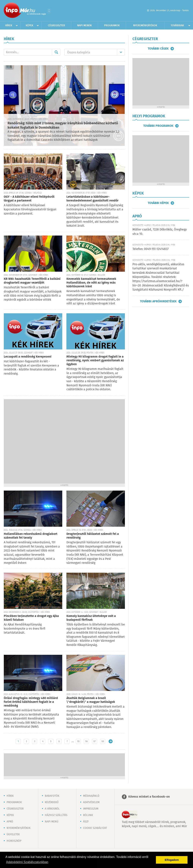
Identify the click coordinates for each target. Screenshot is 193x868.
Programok (112, 26)
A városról (52, 809)
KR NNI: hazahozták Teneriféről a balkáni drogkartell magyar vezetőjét (32, 281)
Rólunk (88, 815)
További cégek (158, 49)
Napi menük (85, 26)
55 (78, 741)
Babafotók (52, 796)
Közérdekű (52, 802)
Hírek (9, 26)
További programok (158, 126)
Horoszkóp (14, 841)
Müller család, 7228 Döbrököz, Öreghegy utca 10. (160, 232)
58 (103, 741)
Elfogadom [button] (172, 860)
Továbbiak (177, 26)
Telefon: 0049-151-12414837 (151, 249)
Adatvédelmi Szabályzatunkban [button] (27, 862)
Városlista (49, 11)
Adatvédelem (91, 802)
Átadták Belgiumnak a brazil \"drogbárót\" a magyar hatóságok (91, 700)
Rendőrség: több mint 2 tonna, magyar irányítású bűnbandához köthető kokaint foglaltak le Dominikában (63, 126)
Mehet (56, 52)
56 (86, 741)
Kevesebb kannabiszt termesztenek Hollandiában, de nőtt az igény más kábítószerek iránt (91, 283)
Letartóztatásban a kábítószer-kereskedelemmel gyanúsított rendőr (92, 199)
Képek (30, 26)
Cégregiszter (56, 26)
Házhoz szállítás (56, 815)
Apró (10, 822)
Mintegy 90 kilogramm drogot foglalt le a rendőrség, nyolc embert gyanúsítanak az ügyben (95, 360)
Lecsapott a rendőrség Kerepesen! (28, 357)
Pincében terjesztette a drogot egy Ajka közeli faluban (31, 618)
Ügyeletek (13, 835)
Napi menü (52, 822)
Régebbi (111, 741)
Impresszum (91, 809)
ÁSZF (86, 822)
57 (95, 741)
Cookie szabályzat (95, 828)
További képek (158, 203)
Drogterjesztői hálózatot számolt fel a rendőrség (93, 536)
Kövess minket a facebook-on (149, 797)
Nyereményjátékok (145, 26)
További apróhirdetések (158, 301)
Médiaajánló (91, 796)
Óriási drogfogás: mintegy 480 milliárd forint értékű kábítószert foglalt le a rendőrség (31, 702)
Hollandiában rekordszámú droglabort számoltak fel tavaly (31, 536)
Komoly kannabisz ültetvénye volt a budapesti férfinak (91, 618)
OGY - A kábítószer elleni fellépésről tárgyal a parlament (29, 199)
